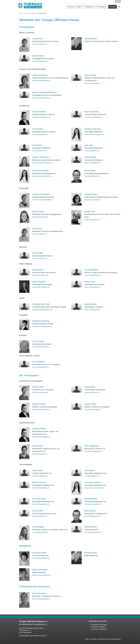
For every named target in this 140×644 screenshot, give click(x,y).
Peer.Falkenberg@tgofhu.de (93, 117)
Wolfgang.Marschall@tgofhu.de (42, 310)
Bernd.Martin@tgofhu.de (92, 176)
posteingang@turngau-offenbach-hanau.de (33, 636)
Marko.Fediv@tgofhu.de (92, 287)
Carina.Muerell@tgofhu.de (93, 410)
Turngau (25, 13)
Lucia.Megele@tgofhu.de (40, 532)
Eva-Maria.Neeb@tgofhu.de (41, 558)
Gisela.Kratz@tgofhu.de (92, 220)
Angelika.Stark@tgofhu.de (93, 200)
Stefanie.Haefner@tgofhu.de (41, 117)
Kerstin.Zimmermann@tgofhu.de (42, 200)
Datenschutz (102, 639)
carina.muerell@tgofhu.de (93, 163)
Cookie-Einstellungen (114, 639)
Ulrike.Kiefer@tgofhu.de (40, 259)
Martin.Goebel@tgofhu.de (93, 310)
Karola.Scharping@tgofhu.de (41, 98)
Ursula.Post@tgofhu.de (40, 44)
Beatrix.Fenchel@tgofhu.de (41, 488)
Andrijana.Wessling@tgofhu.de (42, 326)
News (87, 639)
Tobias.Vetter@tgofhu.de (40, 392)
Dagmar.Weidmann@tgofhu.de (42, 163)
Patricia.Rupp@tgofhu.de (40, 217)
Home (21, 13)
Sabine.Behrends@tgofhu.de (41, 81)
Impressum (93, 639)
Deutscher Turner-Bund (99, 629)
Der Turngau (32, 13)
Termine (71, 7)
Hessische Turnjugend (98, 627)
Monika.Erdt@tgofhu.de (40, 454)
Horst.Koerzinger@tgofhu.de (41, 599)
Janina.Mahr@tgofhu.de (40, 134)
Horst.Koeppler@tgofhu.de (41, 347)
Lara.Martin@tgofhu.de (39, 151)
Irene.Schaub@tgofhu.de (92, 83)
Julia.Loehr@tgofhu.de (92, 151)
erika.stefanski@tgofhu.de (40, 367)
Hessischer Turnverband (99, 625)
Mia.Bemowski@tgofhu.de (93, 504)
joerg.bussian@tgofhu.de (40, 275)
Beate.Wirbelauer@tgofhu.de (41, 575)
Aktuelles (118, 1)
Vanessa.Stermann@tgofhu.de (94, 134)
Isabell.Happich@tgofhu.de (41, 287)
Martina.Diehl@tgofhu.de (40, 61)
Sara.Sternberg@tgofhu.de (41, 504)
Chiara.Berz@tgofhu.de (92, 392)
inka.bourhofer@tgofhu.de (93, 532)
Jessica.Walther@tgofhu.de (93, 275)
